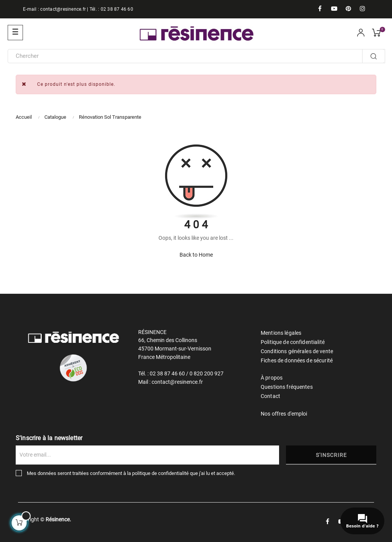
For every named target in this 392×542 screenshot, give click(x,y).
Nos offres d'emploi (284, 414)
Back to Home (196, 255)
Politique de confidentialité (293, 342)
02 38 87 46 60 (117, 9)
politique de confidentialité (160, 473)
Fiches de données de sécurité (297, 360)
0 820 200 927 (207, 373)
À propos (272, 378)
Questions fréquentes (287, 387)
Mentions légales (281, 333)
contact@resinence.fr (63, 9)
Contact (270, 396)
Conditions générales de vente (297, 351)
